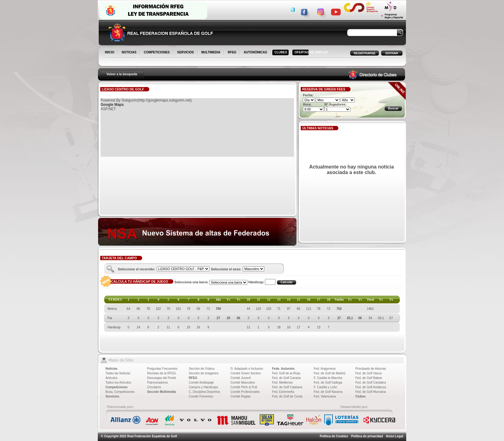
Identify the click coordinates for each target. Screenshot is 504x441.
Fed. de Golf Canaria (286, 378)
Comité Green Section (246, 373)
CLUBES (281, 52)
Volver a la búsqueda (122, 74)
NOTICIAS (130, 53)
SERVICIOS (186, 53)
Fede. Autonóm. (284, 369)
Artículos (112, 378)
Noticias (112, 369)
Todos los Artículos (118, 383)
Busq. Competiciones (120, 392)
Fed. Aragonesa (325, 369)
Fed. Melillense (282, 383)
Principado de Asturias (371, 369)
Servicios (112, 396)
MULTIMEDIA (211, 53)
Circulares (154, 387)
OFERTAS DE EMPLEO (311, 52)
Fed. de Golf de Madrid (329, 373)
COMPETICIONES (157, 53)
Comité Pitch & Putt (244, 387)
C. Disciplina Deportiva (204, 392)
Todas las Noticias (118, 373)
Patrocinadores (157, 383)
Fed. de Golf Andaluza (371, 387)
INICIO (110, 53)
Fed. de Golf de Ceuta (287, 396)
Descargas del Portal (161, 378)
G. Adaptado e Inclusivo (247, 369)
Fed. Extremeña (283, 392)
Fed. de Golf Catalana (287, 387)
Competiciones (117, 387)
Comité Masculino (243, 383)
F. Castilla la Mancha (328, 378)
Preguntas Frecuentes (162, 369)
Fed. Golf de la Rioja (286, 373)
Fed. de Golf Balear (369, 378)
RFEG (233, 53)
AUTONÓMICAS (255, 52)
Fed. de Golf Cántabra (371, 383)
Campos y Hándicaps (203, 387)
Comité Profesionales (245, 392)
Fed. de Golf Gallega (328, 383)
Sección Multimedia (161, 392)
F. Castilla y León (325, 387)
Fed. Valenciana (325, 396)
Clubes (360, 396)
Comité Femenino (201, 396)
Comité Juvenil (241, 378)
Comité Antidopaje (201, 383)
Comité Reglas (241, 396)
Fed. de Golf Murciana (371, 392)
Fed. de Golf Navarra (328, 392)
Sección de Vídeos (202, 369)
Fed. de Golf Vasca (368, 373)
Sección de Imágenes (204, 373)
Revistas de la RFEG (161, 373)
